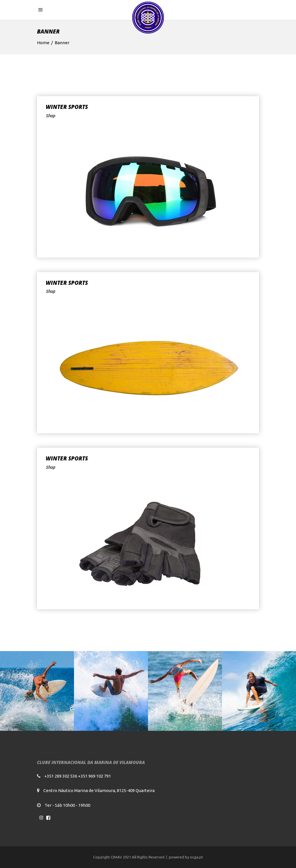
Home (43, 43)
